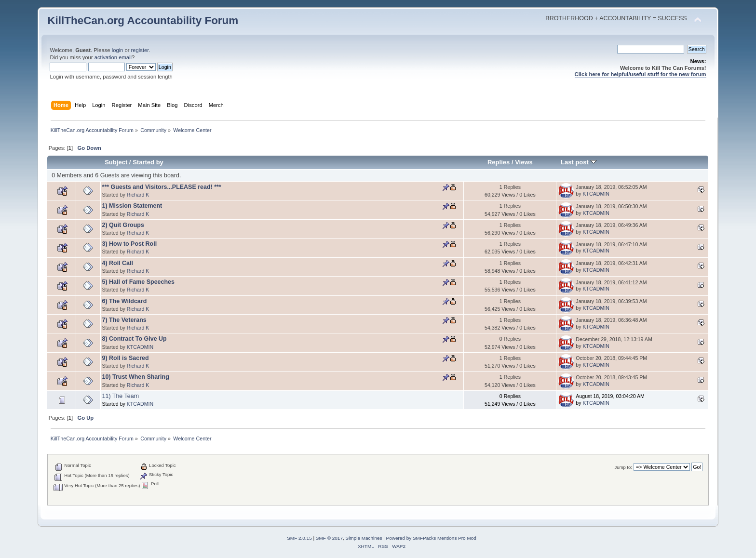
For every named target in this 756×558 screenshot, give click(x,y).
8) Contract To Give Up (135, 339)
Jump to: (623, 467)
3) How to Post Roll (130, 244)
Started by (148, 162)
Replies (499, 162)
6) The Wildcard (125, 301)
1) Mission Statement (132, 206)
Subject (116, 162)
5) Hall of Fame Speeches (138, 282)
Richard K (138, 195)
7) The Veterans (124, 320)
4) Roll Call (118, 263)
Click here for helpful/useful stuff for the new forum (641, 74)
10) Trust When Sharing (136, 377)
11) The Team (121, 396)
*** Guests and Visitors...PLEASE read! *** (162, 187)
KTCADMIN (596, 194)
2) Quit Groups (123, 225)
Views (524, 162)
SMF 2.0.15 (299, 538)
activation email (113, 57)
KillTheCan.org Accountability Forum (143, 20)
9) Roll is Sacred (126, 358)
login (118, 50)
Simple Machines (364, 538)
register (140, 50)
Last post (579, 162)
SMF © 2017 (329, 538)
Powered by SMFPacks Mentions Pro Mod (431, 538)
